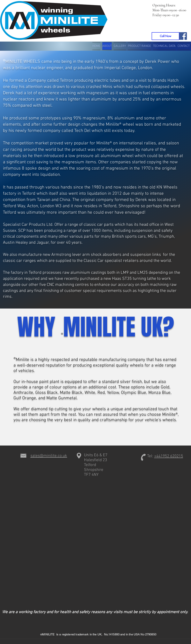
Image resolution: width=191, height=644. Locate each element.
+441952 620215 (169, 456)
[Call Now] (165, 36)
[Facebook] (183, 36)
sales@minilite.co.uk (49, 456)
